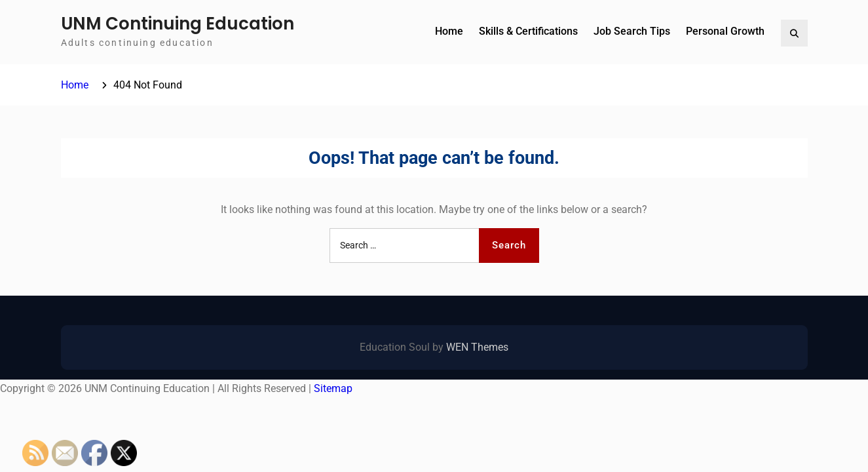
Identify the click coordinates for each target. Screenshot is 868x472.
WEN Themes (477, 347)
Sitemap (333, 388)
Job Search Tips (632, 31)
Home (449, 31)
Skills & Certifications (528, 31)
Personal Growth (725, 31)
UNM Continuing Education (178, 24)
